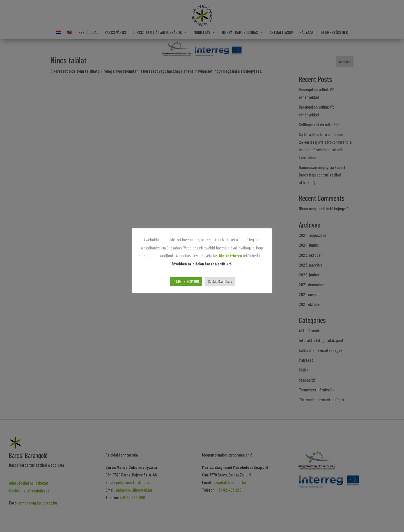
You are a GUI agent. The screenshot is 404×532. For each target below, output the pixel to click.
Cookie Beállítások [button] (220, 281)
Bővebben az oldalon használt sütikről (202, 264)
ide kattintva (230, 256)
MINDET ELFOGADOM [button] (186, 281)
